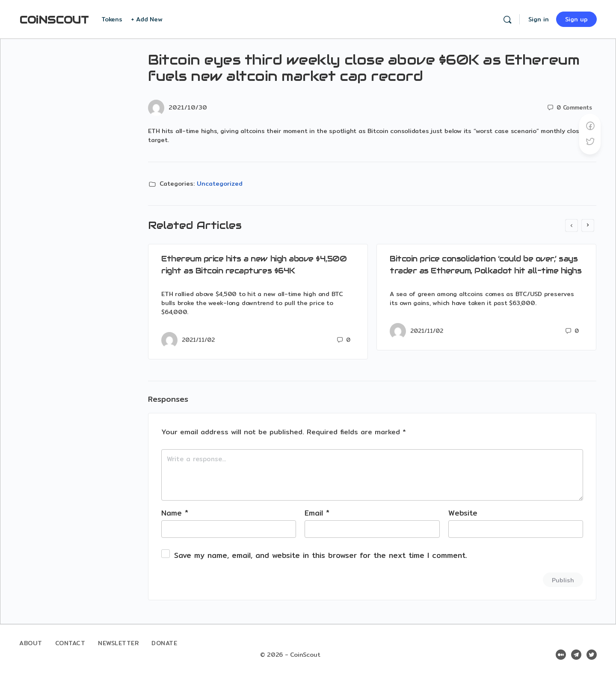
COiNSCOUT (54, 20)
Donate (164, 643)
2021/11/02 (198, 340)
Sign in (539, 19)
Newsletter (118, 643)
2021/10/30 (188, 107)
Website (463, 513)
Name (175, 513)
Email (317, 513)
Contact (70, 643)
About (31, 643)
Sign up (576, 19)
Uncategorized (220, 184)
